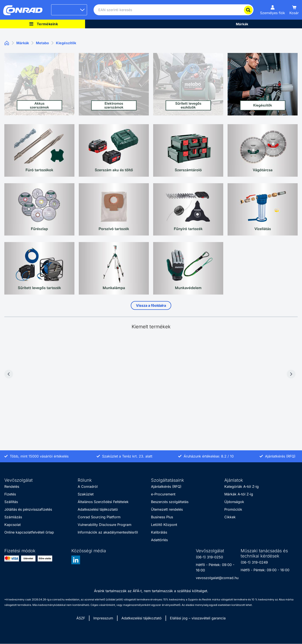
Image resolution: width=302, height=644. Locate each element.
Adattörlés (159, 540)
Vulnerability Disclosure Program (105, 525)
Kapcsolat (13, 525)
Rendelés (12, 486)
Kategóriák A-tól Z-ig (242, 486)
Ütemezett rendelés (167, 509)
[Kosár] (294, 10)
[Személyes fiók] (273, 10)
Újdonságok (234, 502)
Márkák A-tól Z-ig (239, 494)
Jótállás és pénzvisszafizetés (28, 509)
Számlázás (13, 517)
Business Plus (162, 517)
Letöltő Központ (164, 525)
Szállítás (11, 502)
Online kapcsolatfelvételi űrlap (29, 532)
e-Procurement (163, 494)
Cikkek (230, 517)
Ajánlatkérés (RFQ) (166, 486)
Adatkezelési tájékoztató (98, 509)
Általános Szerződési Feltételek (103, 502)
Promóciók (233, 509)
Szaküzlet (86, 494)
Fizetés (10, 494)
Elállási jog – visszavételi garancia (198, 618)
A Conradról (88, 486)
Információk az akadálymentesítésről (108, 532)
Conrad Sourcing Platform (99, 517)
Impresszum (103, 618)
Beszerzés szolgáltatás (170, 502)
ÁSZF (81, 618)
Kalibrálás (159, 532)
